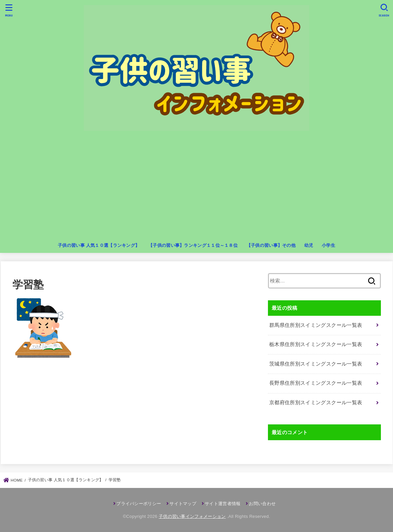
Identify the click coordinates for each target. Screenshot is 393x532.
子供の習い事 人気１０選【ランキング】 (99, 245)
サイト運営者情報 (223, 504)
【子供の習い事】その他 (271, 245)
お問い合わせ (262, 504)
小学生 (328, 245)
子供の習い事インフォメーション (192, 516)
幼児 (309, 245)
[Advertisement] (197, 188)
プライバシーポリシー (139, 504)
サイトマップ (183, 504)
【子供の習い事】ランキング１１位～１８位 (193, 245)
